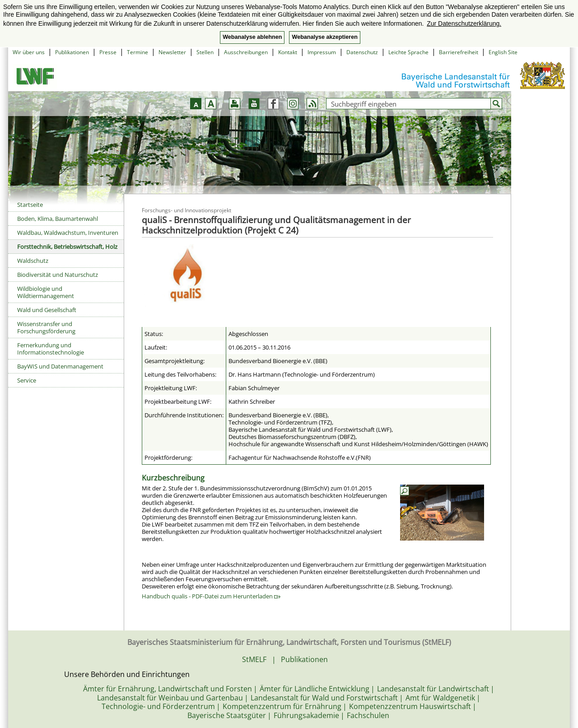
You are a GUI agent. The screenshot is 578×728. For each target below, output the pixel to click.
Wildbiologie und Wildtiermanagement (46, 292)
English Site (503, 52)
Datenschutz (362, 52)
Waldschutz (33, 261)
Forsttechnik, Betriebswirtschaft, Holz (67, 247)
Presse (108, 52)
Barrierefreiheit (459, 52)
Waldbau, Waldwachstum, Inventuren (68, 233)
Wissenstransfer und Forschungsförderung (46, 327)
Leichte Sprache (408, 52)
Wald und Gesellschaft (47, 310)
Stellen (205, 52)
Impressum (322, 52)
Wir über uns (29, 52)
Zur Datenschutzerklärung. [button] (464, 23)
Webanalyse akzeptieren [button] (324, 37)
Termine (138, 52)
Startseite (30, 205)
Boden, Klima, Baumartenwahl (58, 219)
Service (27, 380)
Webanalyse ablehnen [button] (252, 37)
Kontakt (288, 52)
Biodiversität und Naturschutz (58, 275)
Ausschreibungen (246, 52)
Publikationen (72, 52)
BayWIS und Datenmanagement (60, 366)
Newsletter (172, 52)
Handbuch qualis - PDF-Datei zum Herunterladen (211, 596)
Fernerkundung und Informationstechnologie (51, 349)
